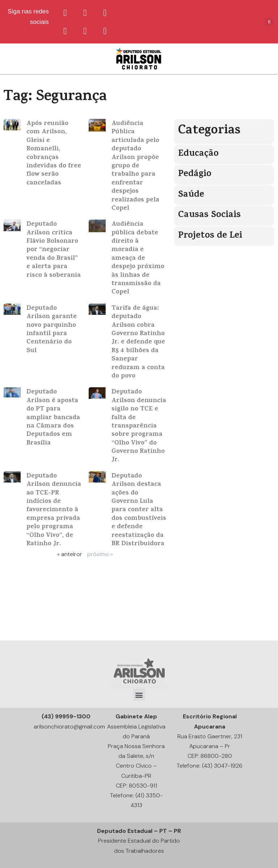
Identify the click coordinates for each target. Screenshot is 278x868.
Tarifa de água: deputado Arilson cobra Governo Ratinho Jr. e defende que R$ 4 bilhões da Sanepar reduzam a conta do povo (138, 343)
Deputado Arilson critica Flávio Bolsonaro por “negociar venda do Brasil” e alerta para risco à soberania (54, 250)
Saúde (191, 195)
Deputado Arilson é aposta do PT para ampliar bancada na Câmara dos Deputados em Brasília (53, 418)
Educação (198, 154)
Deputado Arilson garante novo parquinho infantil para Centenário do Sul (52, 330)
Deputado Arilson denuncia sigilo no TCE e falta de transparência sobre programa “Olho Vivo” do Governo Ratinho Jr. (139, 426)
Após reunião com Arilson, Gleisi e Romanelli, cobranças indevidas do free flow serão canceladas (54, 154)
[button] (139, 695)
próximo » (100, 554)
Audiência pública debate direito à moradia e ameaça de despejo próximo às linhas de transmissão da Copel (138, 258)
